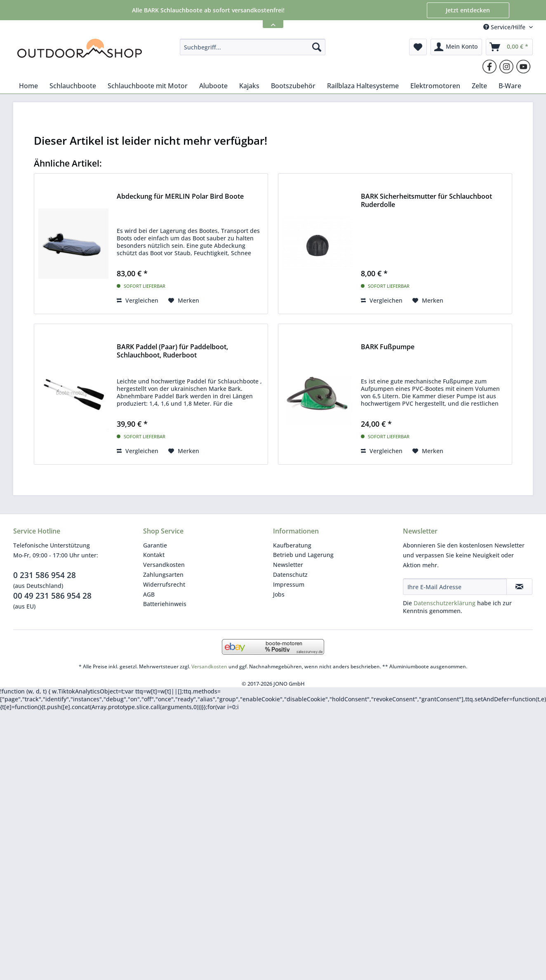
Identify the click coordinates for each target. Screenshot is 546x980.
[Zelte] (479, 86)
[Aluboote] (213, 86)
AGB (149, 594)
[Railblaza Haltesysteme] (363, 86)
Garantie (155, 545)
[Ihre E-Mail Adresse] (455, 587)
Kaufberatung (292, 545)
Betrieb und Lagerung (303, 555)
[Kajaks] (249, 86)
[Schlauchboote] (73, 86)
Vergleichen (138, 300)
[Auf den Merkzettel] (184, 301)
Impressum (289, 584)
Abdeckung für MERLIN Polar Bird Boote (180, 196)
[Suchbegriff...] (253, 47)
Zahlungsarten (163, 575)
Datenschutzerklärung (445, 603)
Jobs (279, 594)
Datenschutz (290, 575)
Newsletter (288, 565)
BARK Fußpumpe (388, 347)
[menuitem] (253, 47)
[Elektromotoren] (435, 86)
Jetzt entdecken (468, 10)
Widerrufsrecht (164, 584)
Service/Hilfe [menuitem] (505, 27)
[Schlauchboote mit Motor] (148, 86)
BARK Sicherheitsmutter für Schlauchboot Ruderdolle (426, 201)
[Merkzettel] (418, 47)
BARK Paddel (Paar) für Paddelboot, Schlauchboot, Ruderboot (172, 351)
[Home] (28, 86)
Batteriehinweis (165, 604)
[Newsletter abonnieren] (519, 587)
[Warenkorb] (509, 47)
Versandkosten (164, 565)
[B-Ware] (510, 86)
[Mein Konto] (456, 47)
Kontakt (154, 555)
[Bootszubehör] (293, 86)
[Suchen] (317, 47)
